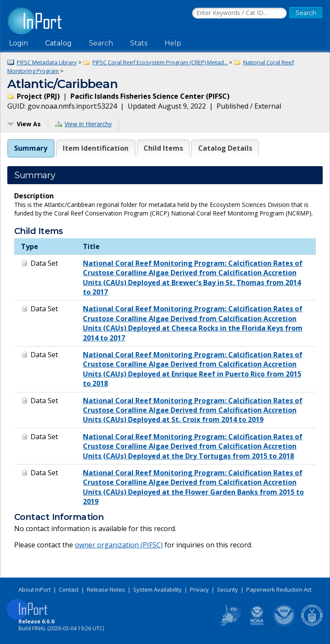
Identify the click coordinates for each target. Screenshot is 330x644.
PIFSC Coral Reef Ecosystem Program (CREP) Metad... (160, 62)
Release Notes (106, 589)
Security (228, 589)
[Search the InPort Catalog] (239, 13)
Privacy (199, 589)
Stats (139, 43)
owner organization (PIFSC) (119, 545)
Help (173, 43)
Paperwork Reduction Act (279, 589)
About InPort (35, 589)
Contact (69, 589)
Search (101, 43)
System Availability (157, 589)
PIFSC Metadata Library (47, 62)
